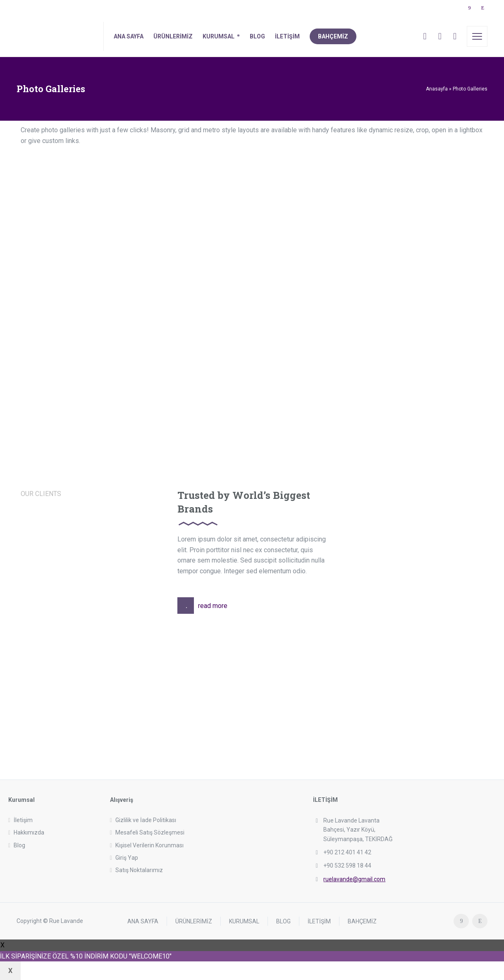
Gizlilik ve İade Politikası (146, 820)
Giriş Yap (127, 858)
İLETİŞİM (319, 921)
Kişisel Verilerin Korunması (149, 845)
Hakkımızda (29, 832)
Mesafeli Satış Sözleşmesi (150, 832)
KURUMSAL (244, 921)
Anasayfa (437, 89)
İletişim (23, 820)
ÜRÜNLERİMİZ (194, 921)
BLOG (283, 921)
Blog (19, 845)
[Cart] (440, 36)
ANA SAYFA (143, 921)
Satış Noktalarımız (139, 870)
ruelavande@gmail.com (354, 879)
